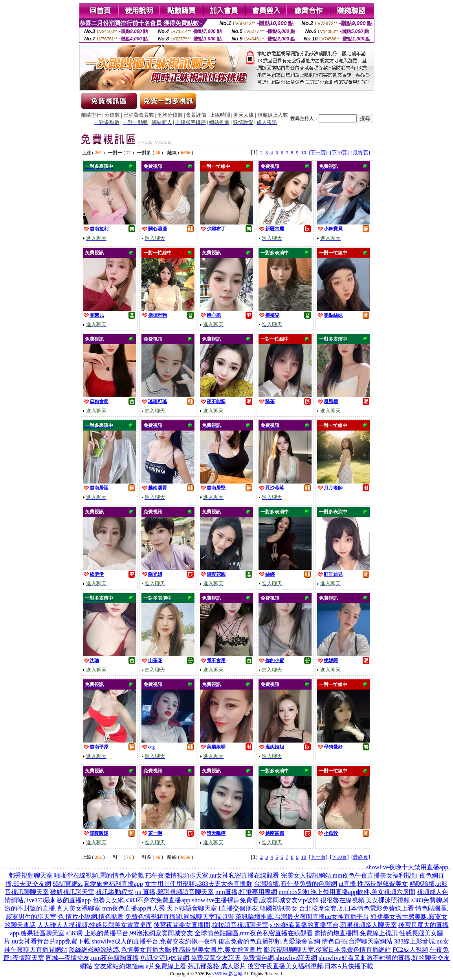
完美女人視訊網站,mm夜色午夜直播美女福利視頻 (349, 875)
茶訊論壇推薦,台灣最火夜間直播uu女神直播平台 (302, 917)
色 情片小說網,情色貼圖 (91, 917)
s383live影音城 (227, 974)
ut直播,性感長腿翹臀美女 (373, 884)
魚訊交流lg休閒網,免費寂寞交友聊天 (191, 958)
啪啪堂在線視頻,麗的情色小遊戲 (99, 875)
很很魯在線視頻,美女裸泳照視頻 (365, 900)
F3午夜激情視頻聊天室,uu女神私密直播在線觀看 (212, 875)
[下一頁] (318, 152)
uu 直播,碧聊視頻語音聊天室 (174, 892)
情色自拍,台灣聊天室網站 (357, 941)
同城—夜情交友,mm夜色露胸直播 (92, 958)
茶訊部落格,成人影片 (217, 966)
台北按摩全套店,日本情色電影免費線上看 (356, 908)
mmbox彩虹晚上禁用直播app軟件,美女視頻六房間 (347, 892)
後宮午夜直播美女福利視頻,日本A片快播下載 (310, 966)
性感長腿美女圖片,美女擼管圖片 (217, 950)
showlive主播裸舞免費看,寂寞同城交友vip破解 (255, 900)
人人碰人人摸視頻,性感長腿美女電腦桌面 (95, 925)
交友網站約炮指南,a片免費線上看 (140, 966)
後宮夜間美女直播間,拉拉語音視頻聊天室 (211, 925)
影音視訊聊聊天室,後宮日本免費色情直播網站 (327, 950)
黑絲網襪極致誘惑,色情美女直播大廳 (120, 950)
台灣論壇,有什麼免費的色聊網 (295, 884)
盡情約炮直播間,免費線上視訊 (356, 933)
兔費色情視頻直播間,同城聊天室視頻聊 (180, 917)
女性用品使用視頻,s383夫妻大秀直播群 (198, 884)
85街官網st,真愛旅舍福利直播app (98, 884)
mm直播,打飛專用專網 (246, 892)
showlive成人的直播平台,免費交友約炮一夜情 (154, 941)
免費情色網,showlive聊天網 (280, 958)
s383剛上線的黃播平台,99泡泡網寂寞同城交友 (129, 933)
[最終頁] (361, 152)
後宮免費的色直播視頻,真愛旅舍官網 (269, 941)
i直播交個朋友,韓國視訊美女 (258, 908)
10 (304, 152)
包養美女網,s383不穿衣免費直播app (141, 900)
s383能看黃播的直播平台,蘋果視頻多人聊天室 (333, 925)
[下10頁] (339, 152)
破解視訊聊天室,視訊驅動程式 (92, 892)
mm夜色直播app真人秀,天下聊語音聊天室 (160, 908)
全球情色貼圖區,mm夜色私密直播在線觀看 (254, 933)
